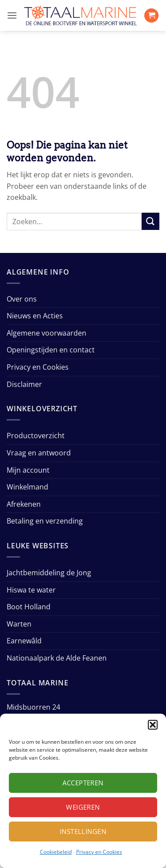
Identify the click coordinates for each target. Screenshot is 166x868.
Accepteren (83, 783)
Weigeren (83, 807)
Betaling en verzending (45, 521)
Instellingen (83, 831)
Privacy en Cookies (99, 852)
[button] (153, 725)
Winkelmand (27, 487)
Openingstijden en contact (51, 350)
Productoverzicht (36, 436)
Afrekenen (24, 504)
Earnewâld (24, 641)
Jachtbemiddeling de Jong (49, 573)
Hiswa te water (31, 590)
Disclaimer (24, 384)
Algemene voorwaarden (46, 333)
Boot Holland (29, 607)
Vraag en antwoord (39, 453)
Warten (19, 624)
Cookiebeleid (56, 852)
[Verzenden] (151, 221)
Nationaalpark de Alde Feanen (57, 658)
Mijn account (28, 470)
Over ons (22, 299)
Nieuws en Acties (35, 316)
